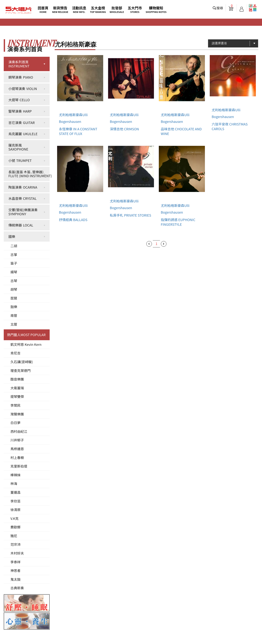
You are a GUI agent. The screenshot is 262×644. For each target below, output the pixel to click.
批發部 (117, 9)
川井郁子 (17, 440)
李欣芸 (15, 501)
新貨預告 (60, 9)
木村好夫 (17, 553)
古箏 (14, 255)
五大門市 (135, 9)
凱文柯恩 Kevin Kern (26, 344)
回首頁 (43, 9)
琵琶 (14, 298)
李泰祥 (15, 562)
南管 (14, 315)
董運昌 (15, 492)
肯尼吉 (15, 353)
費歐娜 (15, 527)
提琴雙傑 (17, 396)
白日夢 (15, 423)
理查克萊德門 (21, 370)
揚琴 (14, 272)
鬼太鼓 (15, 579)
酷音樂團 (17, 379)
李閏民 (15, 405)
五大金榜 (98, 9)
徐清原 (15, 510)
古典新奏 (17, 588)
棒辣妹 (15, 475)
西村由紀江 (19, 431)
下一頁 (164, 244)
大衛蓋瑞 (17, 388)
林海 (14, 483)
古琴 (14, 281)
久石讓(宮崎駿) (22, 362)
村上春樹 (17, 457)
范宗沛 (15, 544)
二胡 (14, 246)
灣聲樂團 (17, 414)
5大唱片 (19, 10)
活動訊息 (79, 9)
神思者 (15, 570)
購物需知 (156, 9)
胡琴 (14, 289)
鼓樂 (14, 307)
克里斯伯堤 (19, 466)
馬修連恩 (17, 449)
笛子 (14, 263)
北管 (14, 324)
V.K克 (15, 518)
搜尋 (220, 8)
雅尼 (14, 536)
